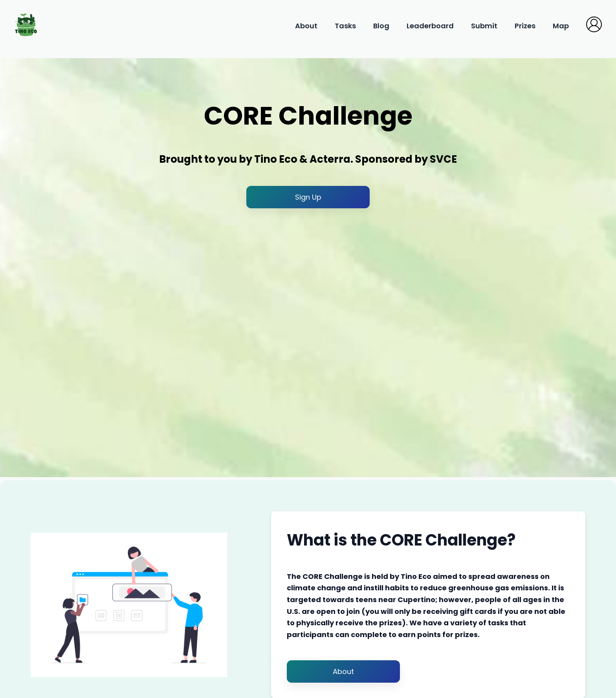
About (307, 26)
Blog (382, 26)
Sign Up (308, 197)
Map (562, 26)
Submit (485, 26)
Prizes (526, 26)
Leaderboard (431, 26)
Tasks (346, 26)
